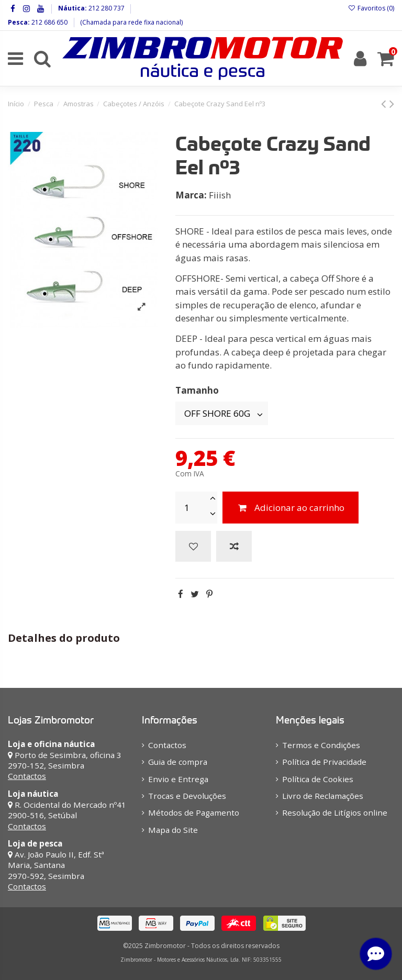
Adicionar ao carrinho (291, 508)
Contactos (27, 776)
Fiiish (220, 195)
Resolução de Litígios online (335, 812)
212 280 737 (106, 8)
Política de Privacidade (324, 762)
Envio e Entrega (178, 779)
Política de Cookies (318, 779)
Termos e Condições (321, 745)
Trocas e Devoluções (187, 796)
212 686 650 (49, 22)
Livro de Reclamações (323, 796)
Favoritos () (371, 8)
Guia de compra (178, 762)
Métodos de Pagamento (194, 812)
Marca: (191, 195)
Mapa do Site (173, 830)
